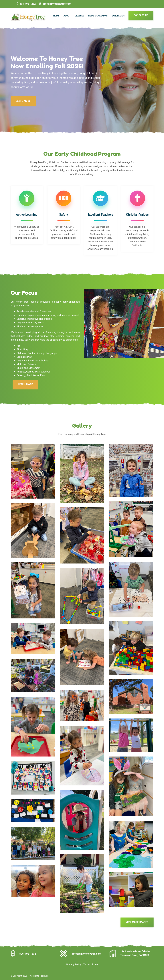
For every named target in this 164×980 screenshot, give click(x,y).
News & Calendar (98, 16)
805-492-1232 (28, 4)
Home (56, 16)
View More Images (137, 922)
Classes (79, 16)
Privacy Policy (74, 965)
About (67, 16)
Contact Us (141, 15)
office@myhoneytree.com (57, 4)
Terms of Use (90, 965)
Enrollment (119, 16)
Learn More (23, 101)
